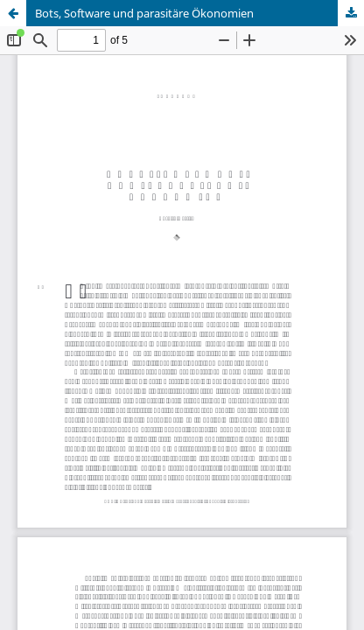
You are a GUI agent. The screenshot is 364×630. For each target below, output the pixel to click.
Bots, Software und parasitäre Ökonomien (144, 13)
